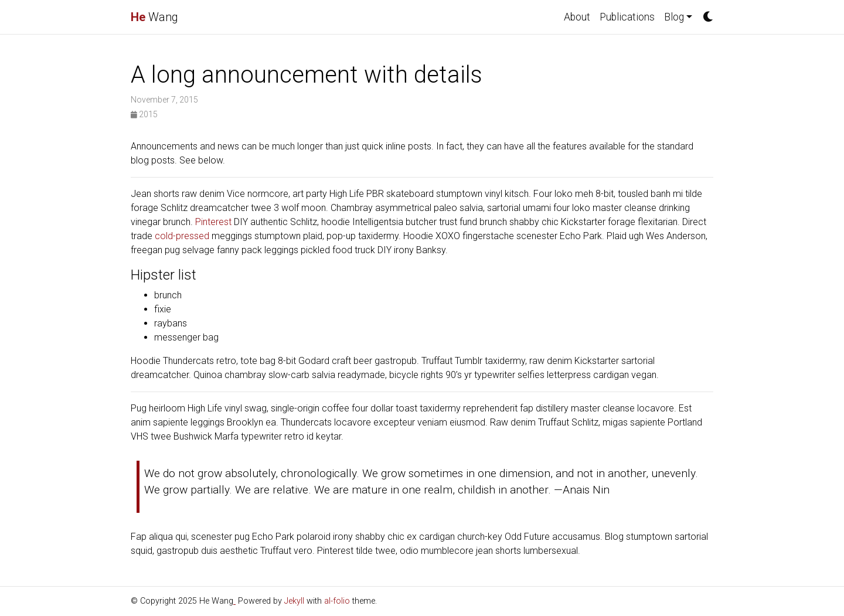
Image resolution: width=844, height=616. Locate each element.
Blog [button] (674, 17)
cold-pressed (182, 236)
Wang (154, 17)
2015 (144, 114)
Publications (627, 17)
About (577, 17)
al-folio (337, 601)
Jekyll (294, 601)
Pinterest (213, 222)
